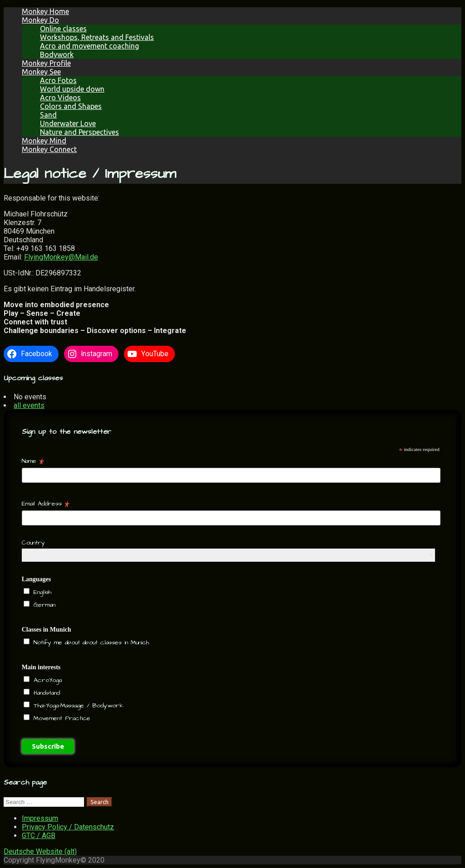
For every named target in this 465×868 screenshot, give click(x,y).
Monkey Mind (44, 141)
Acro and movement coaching (89, 46)
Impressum (40, 818)
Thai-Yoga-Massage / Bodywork (77, 706)
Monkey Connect (49, 149)
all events (29, 405)
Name (33, 461)
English (41, 592)
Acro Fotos (58, 80)
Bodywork (57, 54)
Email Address (46, 504)
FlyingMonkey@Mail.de (61, 257)
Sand (48, 115)
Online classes (63, 29)
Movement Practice (61, 718)
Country (33, 543)
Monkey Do (40, 20)
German (43, 605)
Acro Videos (60, 98)
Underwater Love (68, 123)
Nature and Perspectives (79, 132)
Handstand (45, 693)
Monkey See (41, 72)
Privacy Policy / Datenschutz (68, 827)
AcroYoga (46, 680)
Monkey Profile (46, 63)
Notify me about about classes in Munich (90, 642)
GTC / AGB (39, 836)
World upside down (72, 89)
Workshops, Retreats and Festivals (97, 37)
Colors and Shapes (71, 106)
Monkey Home (45, 11)
